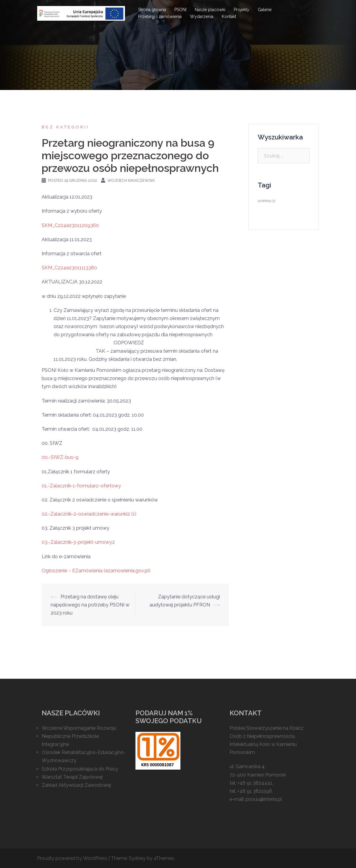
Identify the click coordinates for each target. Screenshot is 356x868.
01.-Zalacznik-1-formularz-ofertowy (81, 486)
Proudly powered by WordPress (72, 858)
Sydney (137, 858)
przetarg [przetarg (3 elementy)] (266, 201)
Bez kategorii (65, 127)
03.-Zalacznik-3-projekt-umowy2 (78, 542)
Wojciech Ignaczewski (131, 180)
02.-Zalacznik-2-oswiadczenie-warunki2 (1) (89, 514)
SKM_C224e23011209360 (70, 225)
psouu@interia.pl (264, 799)
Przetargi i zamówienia (160, 16)
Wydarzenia (202, 16)
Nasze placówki (210, 10)
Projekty (242, 10)
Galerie (265, 10)
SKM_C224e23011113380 (69, 268)
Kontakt (229, 16)
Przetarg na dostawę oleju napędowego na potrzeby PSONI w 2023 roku (90, 605)
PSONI (180, 10)
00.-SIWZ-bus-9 (60, 457)
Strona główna (152, 10)
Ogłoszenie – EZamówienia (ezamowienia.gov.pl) (96, 571)
